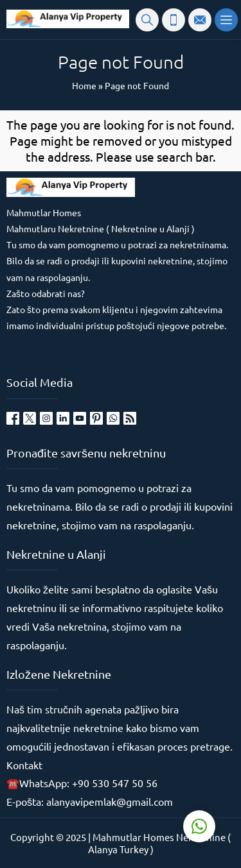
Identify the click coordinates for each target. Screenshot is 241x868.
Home (84, 85)
